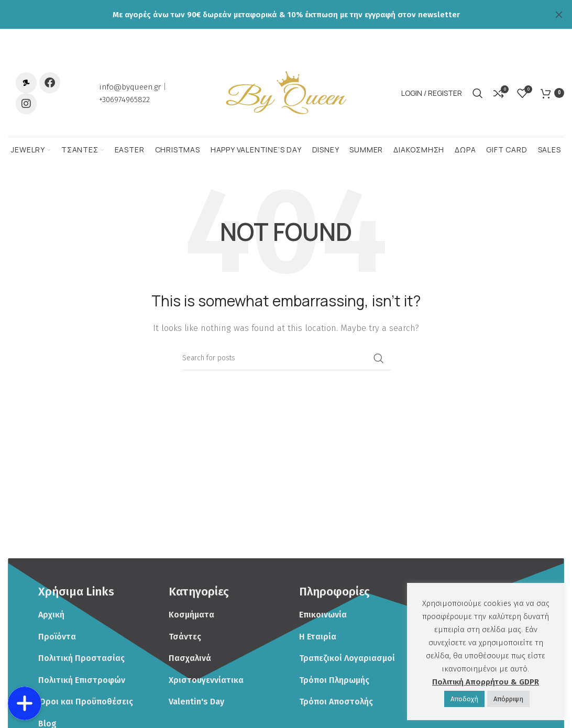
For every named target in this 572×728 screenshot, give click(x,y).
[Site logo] (286, 100)
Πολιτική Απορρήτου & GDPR (486, 682)
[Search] (478, 101)
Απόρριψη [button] (508, 699)
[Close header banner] (559, 14)
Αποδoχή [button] (464, 699)
